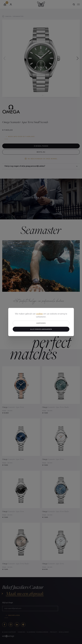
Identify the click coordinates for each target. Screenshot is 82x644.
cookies (39, 314)
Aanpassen (41, 323)
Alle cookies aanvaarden (41, 329)
